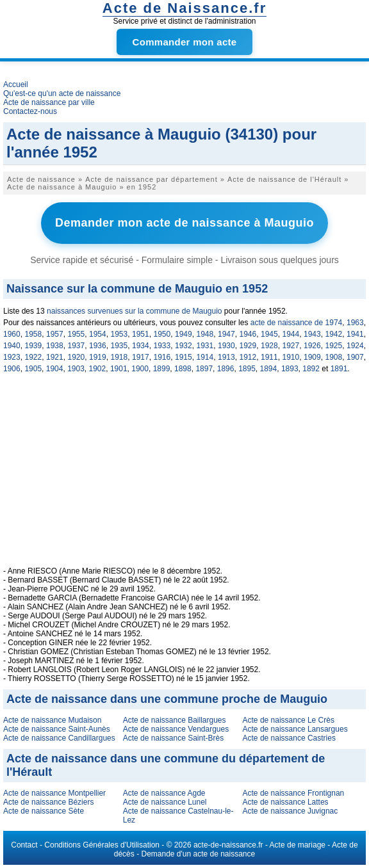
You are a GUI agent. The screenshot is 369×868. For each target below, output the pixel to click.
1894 (269, 369)
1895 (247, 369)
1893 (290, 369)
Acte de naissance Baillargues (175, 720)
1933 (162, 346)
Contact (24, 845)
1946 (248, 334)
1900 (140, 369)
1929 (248, 346)
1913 (226, 357)
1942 (334, 334)
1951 (141, 334)
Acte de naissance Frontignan (294, 793)
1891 (339, 369)
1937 (77, 346)
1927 (291, 346)
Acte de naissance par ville (49, 102)
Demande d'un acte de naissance (198, 854)
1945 (269, 334)
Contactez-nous (30, 111)
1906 (12, 369)
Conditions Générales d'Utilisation (102, 845)
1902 (98, 369)
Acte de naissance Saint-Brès (173, 738)
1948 (205, 334)
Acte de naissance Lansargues (295, 729)
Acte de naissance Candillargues (59, 738)
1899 (162, 369)
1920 (77, 357)
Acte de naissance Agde (164, 793)
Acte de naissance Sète (44, 811)
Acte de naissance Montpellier (54, 793)
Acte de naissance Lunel (165, 802)
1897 (204, 369)
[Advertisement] (184, 477)
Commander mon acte (185, 42)
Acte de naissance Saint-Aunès (57, 729)
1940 (12, 346)
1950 (162, 334)
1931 (205, 346)
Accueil (16, 84)
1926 (312, 346)
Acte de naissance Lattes (286, 802)
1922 (34, 357)
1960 (12, 334)
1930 (226, 346)
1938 (55, 346)
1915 (184, 357)
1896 (226, 369)
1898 (183, 369)
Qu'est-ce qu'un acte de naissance (62, 93)
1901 (119, 369)
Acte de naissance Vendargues (176, 729)
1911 (269, 357)
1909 (312, 357)
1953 (119, 334)
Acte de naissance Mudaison (52, 720)
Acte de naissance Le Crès (289, 720)
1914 (205, 357)
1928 (269, 346)
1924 (355, 346)
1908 (334, 357)
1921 (55, 357)
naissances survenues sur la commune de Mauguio (134, 311)
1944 (291, 334)
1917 (141, 357)
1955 (77, 334)
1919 (98, 357)
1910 (291, 357)
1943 (312, 334)
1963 (355, 323)
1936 (98, 346)
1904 (55, 369)
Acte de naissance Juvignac (291, 811)
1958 (34, 334)
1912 (248, 357)
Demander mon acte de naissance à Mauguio (184, 223)
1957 (55, 334)
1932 (184, 346)
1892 (311, 369)
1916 (162, 357)
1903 (76, 369)
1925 (334, 346)
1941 (355, 334)
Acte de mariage (298, 845)
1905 (33, 369)
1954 (98, 334)
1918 (119, 357)
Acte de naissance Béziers (48, 802)
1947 (226, 334)
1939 (34, 346)
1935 (119, 346)
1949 (184, 334)
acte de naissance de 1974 (297, 323)
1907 (355, 357)
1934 (141, 346)
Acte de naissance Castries (289, 738)
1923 (12, 357)
